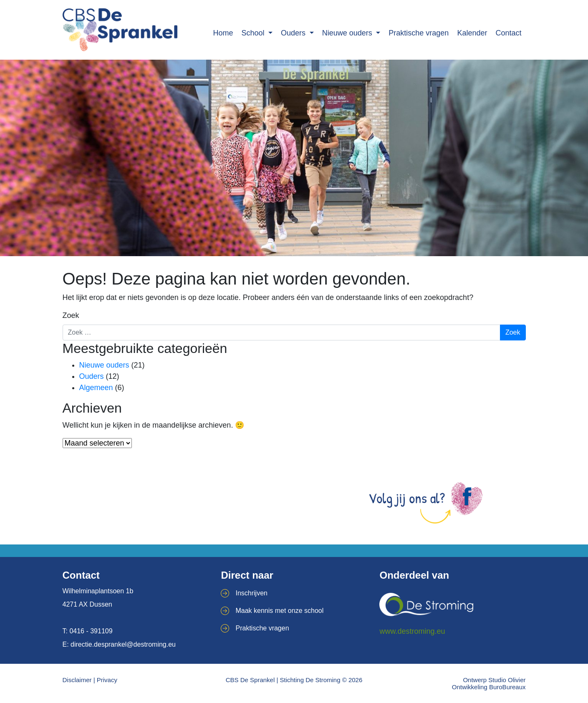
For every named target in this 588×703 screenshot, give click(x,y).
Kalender (472, 33)
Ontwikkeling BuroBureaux (489, 687)
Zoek (71, 315)
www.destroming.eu (412, 631)
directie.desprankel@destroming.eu (123, 644)
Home (223, 33)
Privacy (107, 680)
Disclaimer (77, 680)
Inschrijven (251, 593)
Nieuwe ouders (348, 33)
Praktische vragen (419, 33)
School (254, 33)
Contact (508, 33)
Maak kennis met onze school (279, 611)
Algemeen (96, 388)
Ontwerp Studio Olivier (494, 680)
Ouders (294, 33)
